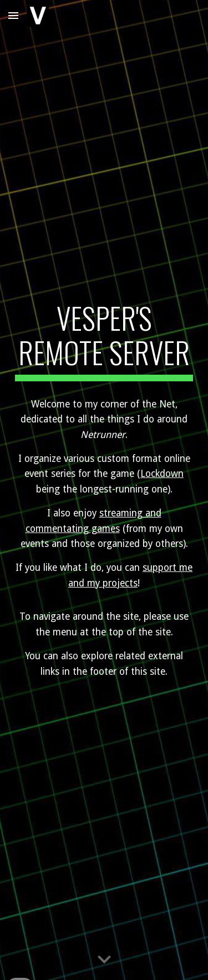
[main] (104, 341)
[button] (13, 15)
